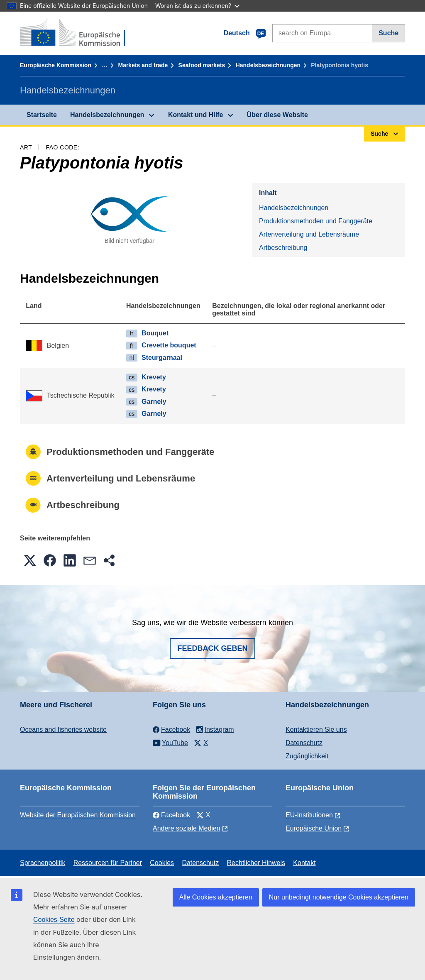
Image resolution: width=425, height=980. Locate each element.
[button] (30, 560)
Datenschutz (304, 743)
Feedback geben (212, 648)
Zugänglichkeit (307, 756)
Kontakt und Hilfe (195, 115)
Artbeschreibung (283, 248)
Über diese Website (277, 115)
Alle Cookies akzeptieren (216, 897)
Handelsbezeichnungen (268, 65)
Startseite (42, 115)
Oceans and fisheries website (63, 730)
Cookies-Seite (54, 920)
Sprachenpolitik (43, 863)
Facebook (171, 815)
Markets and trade (143, 65)
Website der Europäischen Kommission (78, 815)
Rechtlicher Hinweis (256, 863)
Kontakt (304, 863)
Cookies (162, 863)
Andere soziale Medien (187, 828)
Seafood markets (202, 65)
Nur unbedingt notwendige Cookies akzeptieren (339, 897)
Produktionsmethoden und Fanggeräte (316, 221)
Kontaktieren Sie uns (316, 730)
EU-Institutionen (309, 815)
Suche (388, 33)
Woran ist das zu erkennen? (197, 6)
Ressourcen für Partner (108, 863)
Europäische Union (314, 828)
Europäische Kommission (56, 65)
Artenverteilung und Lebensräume (309, 234)
